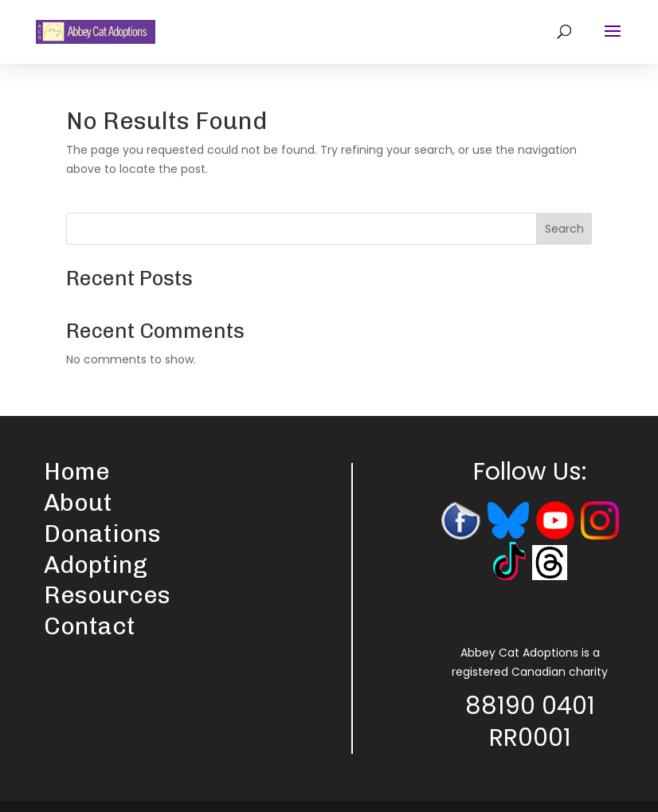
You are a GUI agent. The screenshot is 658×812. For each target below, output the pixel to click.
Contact (90, 626)
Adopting (96, 565)
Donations (102, 534)
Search (564, 229)
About (78, 503)
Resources (107, 595)
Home (77, 472)
